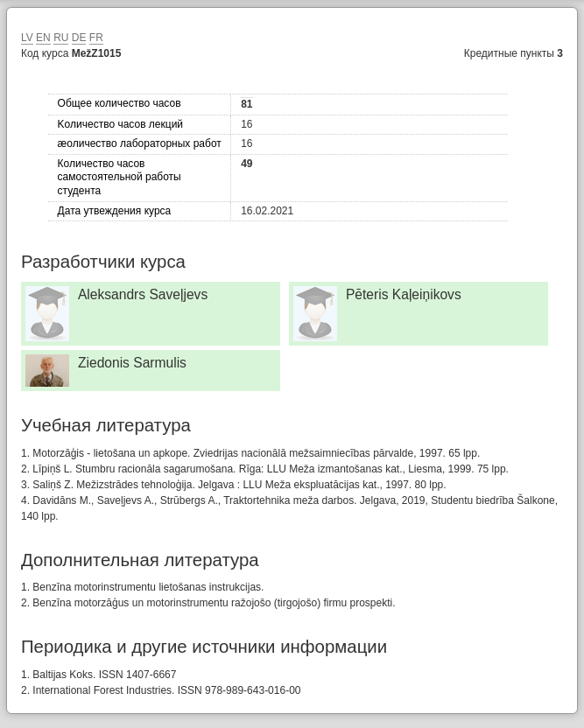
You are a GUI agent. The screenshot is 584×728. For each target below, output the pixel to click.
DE (79, 38)
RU (61, 38)
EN (43, 38)
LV (27, 38)
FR (96, 38)
